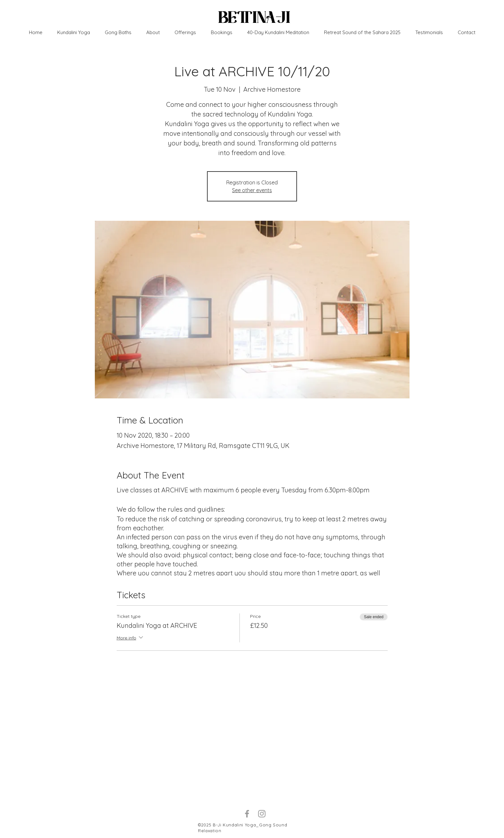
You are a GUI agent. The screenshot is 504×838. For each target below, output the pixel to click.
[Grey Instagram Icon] (262, 814)
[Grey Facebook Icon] (247, 814)
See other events (252, 190)
